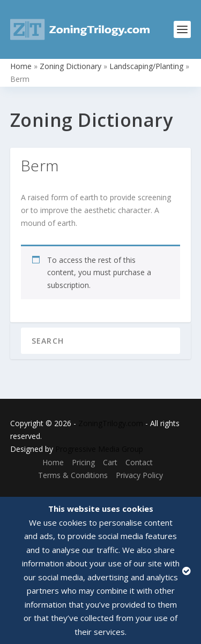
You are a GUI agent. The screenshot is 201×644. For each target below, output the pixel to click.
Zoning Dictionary (70, 66)
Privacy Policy (139, 475)
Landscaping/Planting (146, 66)
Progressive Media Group (99, 449)
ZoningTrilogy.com (111, 423)
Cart (110, 462)
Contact (139, 462)
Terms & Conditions (73, 475)
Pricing (83, 462)
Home (21, 66)
